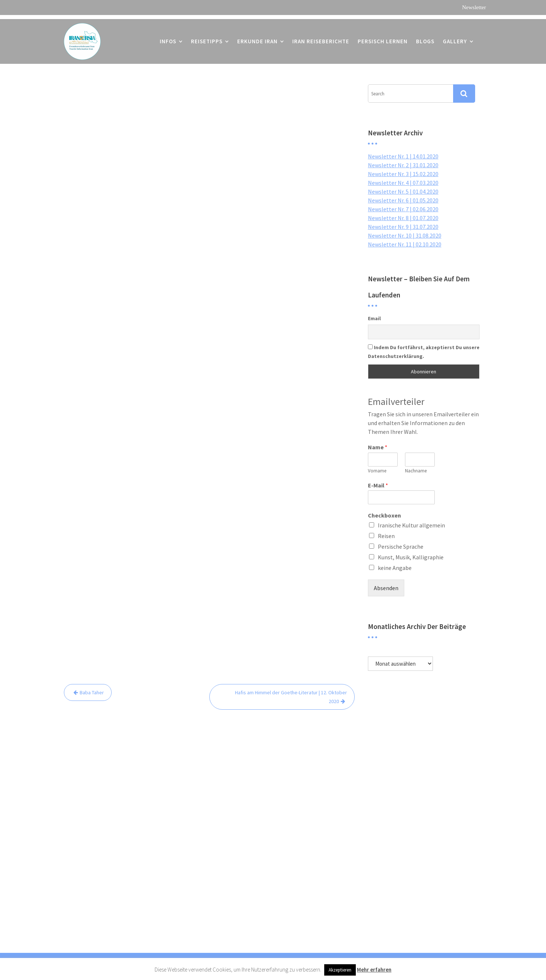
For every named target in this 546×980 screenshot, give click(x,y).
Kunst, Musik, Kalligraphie (411, 557)
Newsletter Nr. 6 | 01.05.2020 (403, 200)
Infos (168, 37)
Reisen (386, 536)
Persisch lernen (383, 37)
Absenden (386, 588)
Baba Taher (92, 692)
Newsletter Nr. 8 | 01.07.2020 (403, 218)
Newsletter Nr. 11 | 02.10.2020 (405, 244)
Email (374, 318)
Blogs (425, 37)
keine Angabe (395, 568)
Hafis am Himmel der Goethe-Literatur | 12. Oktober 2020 (291, 697)
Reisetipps (207, 37)
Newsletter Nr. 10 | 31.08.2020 (405, 235)
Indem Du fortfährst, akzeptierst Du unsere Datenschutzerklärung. (424, 352)
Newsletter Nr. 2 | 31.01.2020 (403, 165)
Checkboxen (384, 515)
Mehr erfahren (374, 970)
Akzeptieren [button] (340, 970)
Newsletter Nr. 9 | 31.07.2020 (403, 227)
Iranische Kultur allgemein (411, 525)
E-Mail (378, 485)
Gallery (455, 37)
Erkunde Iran (257, 37)
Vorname (377, 471)
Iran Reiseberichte (321, 37)
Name (378, 447)
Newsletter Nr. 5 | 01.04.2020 (403, 191)
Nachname (416, 471)
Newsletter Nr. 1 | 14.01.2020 (403, 156)
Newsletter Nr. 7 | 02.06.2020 (403, 209)
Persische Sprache (401, 546)
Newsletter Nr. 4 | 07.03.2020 (403, 183)
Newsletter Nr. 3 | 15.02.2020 (403, 174)
